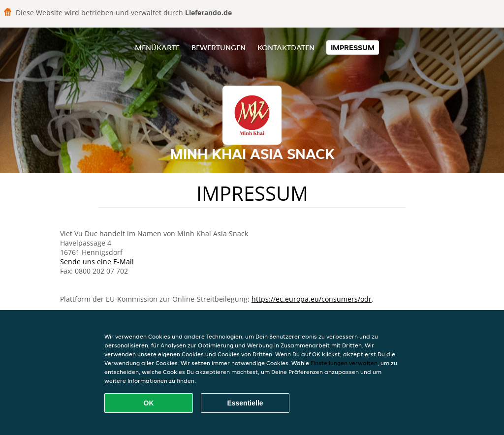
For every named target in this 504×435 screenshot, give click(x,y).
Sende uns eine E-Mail (97, 262)
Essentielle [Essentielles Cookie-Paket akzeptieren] (245, 403)
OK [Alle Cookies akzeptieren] (149, 403)
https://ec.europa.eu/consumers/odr (312, 299)
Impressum (353, 47)
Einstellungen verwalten (344, 363)
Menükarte (157, 47)
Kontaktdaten (286, 47)
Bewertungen (219, 47)
